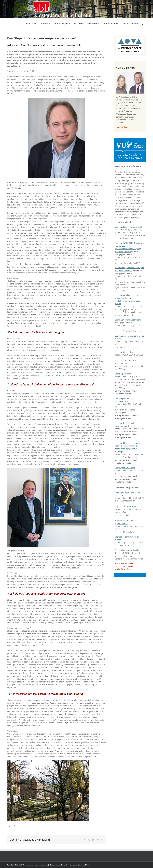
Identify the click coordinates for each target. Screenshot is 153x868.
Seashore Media (84, 865)
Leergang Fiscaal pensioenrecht (128, 227)
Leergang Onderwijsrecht (126, 352)
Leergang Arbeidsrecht (124, 374)
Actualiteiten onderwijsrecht (127, 550)
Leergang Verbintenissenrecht (128, 320)
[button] (142, 24)
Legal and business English (126, 506)
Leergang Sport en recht (125, 468)
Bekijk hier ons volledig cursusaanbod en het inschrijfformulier (125, 566)
